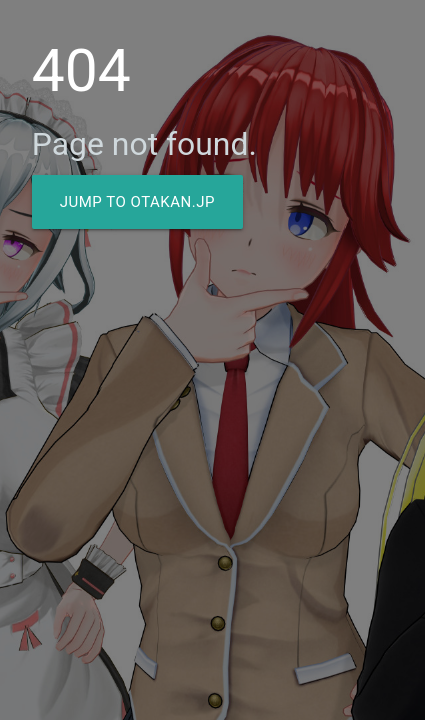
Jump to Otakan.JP (137, 202)
